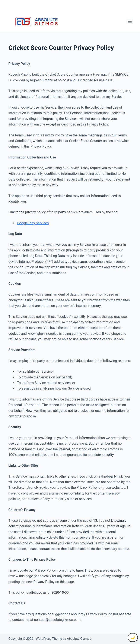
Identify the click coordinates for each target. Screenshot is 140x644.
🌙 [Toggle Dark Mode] (133, 637)
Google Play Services (33, 223)
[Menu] (130, 21)
